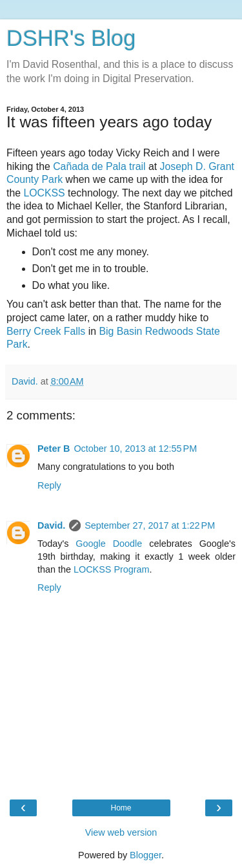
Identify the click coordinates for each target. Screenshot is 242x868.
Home (121, 808)
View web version (121, 832)
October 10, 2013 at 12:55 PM (135, 449)
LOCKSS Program (112, 569)
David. (51, 525)
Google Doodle (109, 544)
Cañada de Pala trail (99, 166)
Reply (49, 485)
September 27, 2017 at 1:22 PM (150, 525)
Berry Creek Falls (46, 331)
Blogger (146, 855)
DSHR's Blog (71, 38)
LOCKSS (45, 193)
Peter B (54, 449)
